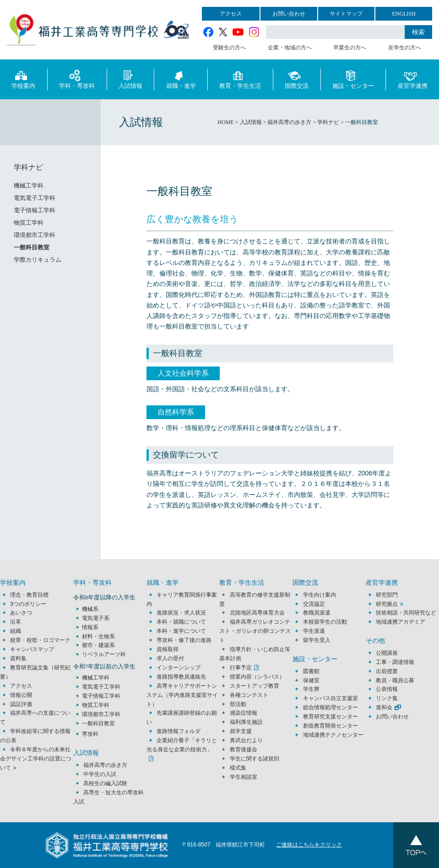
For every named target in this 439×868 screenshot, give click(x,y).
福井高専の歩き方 (105, 765)
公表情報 (387, 689)
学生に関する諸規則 (255, 759)
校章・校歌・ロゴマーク (40, 640)
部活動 (238, 704)
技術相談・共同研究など (406, 613)
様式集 (238, 768)
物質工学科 (29, 223)
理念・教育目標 (29, 595)
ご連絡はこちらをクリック (309, 845)
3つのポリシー (28, 604)
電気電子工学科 (35, 198)
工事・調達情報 (395, 662)
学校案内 (23, 79)
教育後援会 (244, 749)
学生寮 (311, 689)
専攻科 (90, 734)
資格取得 (168, 649)
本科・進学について (181, 631)
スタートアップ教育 (255, 686)
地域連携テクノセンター (333, 735)
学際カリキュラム (38, 260)
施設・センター (353, 79)
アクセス (231, 14)
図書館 (311, 671)
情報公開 (21, 695)
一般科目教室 (32, 247)
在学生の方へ (405, 48)
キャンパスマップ (32, 649)
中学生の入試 (100, 774)
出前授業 (387, 671)
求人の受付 (170, 658)
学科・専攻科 (77, 79)
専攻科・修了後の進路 (184, 640)
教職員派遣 (317, 613)
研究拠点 (387, 604)
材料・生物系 (98, 636)
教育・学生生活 (240, 79)
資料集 (18, 658)
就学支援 (241, 731)
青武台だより (246, 740)
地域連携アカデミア (401, 622)
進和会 (384, 707)
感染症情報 (244, 713)
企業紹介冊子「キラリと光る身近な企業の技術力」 (182, 745)
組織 (16, 631)
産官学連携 (413, 79)
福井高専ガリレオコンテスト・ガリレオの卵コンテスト (255, 631)
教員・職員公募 (395, 680)
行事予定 (241, 668)
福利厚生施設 (246, 722)
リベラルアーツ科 (104, 654)
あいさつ (21, 613)
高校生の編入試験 (105, 783)
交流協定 (314, 604)
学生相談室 (244, 777)
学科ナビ (28, 167)
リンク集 (387, 698)
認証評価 (21, 704)
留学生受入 (317, 640)
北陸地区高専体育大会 (257, 613)
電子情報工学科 (35, 210)
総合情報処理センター (331, 707)
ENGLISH (404, 14)
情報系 (90, 627)
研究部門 (387, 595)
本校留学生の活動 (325, 622)
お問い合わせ (289, 14)
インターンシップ (179, 668)
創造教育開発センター (331, 726)
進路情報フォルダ (179, 731)
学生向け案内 (320, 595)
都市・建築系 (98, 645)
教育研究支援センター (331, 717)
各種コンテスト (249, 695)
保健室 (311, 680)
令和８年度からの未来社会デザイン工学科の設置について (36, 759)
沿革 (16, 622)
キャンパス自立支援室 (331, 698)
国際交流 (297, 79)
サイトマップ (346, 14)
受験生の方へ (229, 48)
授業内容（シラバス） (257, 677)
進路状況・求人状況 (181, 613)
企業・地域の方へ (290, 48)
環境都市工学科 (35, 235)
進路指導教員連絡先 (181, 677)
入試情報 (130, 79)
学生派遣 (314, 631)
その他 (375, 641)
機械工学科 (29, 186)
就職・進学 (181, 79)
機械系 (90, 609)
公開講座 (390, 653)
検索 (418, 32)
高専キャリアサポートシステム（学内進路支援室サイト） (182, 695)
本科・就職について (181, 622)
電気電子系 (96, 618)
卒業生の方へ (350, 48)
